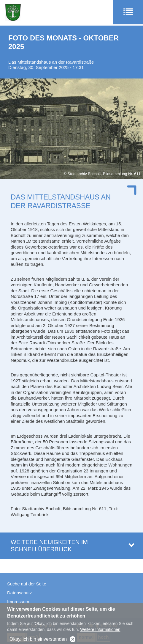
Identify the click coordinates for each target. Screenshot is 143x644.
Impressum (18, 602)
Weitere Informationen (100, 632)
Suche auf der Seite (27, 584)
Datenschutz (19, 593)
